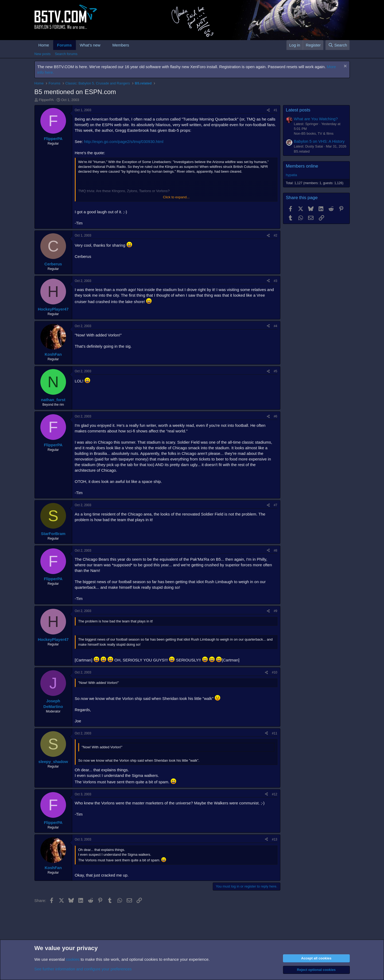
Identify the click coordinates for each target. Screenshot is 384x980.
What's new (90, 45)
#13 (274, 839)
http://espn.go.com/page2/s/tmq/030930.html (124, 142)
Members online (302, 166)
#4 (275, 326)
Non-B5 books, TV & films (314, 133)
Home (44, 45)
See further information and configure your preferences (83, 969)
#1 (275, 110)
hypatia (292, 175)
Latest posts (298, 110)
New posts (43, 54)
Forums (65, 45)
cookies (73, 959)
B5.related (302, 151)
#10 (274, 672)
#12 (274, 794)
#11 (274, 733)
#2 (275, 235)
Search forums (66, 54)
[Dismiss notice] (345, 67)
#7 (275, 505)
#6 (275, 416)
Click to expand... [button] (176, 197)
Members (121, 45)
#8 (275, 551)
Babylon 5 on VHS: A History (319, 141)
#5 (275, 371)
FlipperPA (46, 100)
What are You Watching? (316, 119)
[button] (104, 45)
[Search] (338, 45)
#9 (275, 611)
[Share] (268, 110)
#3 (275, 281)
